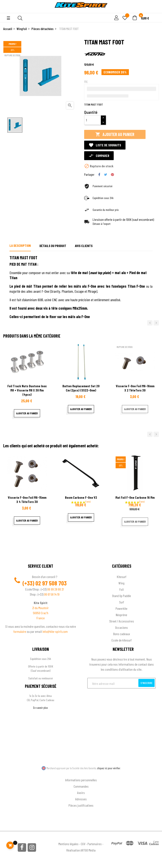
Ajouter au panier (115, 134)
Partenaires (95, 844)
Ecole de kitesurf (122, 640)
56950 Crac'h (41, 613)
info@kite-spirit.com (55, 631)
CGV (83, 844)
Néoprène (121, 615)
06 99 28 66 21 (55, 589)
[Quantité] (93, 120)
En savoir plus (40, 708)
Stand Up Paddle (121, 596)
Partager (99, 174)
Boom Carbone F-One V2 (81, 497)
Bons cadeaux (122, 634)
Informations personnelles (81, 780)
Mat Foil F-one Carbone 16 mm (135, 497)
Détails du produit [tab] (53, 246)
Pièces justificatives (81, 805)
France (41, 618)
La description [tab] (20, 245)
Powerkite (121, 608)
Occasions (121, 627)
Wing (121, 583)
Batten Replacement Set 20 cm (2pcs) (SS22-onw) (81, 388)
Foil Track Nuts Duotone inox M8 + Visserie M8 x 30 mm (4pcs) (27, 390)
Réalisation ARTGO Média (81, 850)
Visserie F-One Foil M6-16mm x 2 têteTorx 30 (135, 388)
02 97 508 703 (51, 583)
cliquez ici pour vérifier (109, 768)
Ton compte (81, 773)
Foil (121, 589)
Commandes (81, 786)
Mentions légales (68, 844)
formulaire (20, 631)
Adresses (81, 799)
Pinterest (112, 174)
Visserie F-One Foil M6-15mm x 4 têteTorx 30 (27, 499)
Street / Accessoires (122, 621)
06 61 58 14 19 (52, 594)
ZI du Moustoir (40, 608)
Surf (122, 602)
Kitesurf (122, 577)
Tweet (106, 174)
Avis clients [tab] (84, 246)
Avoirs (81, 793)
